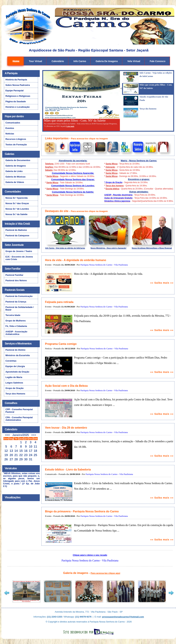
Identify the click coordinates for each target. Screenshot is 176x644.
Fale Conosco (158, 61)
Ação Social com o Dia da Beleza (66, 386)
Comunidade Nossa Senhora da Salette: (73, 192)
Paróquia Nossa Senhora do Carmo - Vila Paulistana (104, 265)
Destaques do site (57, 211)
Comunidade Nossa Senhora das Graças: (73, 179)
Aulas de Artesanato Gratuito (118, 198)
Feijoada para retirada (59, 302)
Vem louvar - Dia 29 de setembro (66, 428)
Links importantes (57, 138)
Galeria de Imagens (107, 61)
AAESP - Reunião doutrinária (118, 195)
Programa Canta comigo (61, 344)
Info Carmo (80, 61)
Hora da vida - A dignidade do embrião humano (76, 260)
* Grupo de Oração (113, 182)
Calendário (58, 61)
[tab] (147, 77)
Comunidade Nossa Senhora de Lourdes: (73, 186)
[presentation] (148, 77)
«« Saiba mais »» (162, 283)
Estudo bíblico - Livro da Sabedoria (68, 470)
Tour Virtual (35, 61)
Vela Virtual (134, 61)
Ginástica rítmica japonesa (117, 201)
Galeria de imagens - (92, 573)
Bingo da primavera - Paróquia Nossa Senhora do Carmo (82, 511)
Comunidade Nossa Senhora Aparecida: (73, 173)
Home (16, 61)
